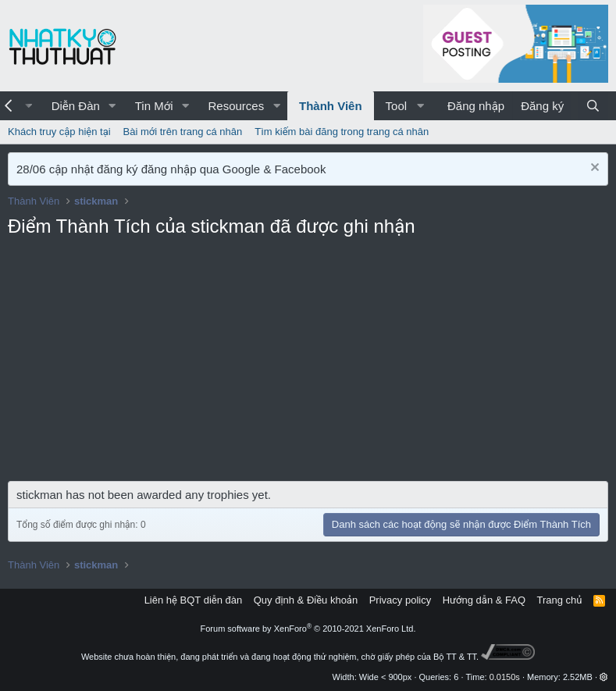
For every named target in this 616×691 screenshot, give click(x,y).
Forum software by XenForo (308, 629)
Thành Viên (331, 106)
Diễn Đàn (76, 106)
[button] (112, 106)
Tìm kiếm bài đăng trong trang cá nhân (342, 132)
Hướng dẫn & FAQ (484, 600)
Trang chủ (560, 600)
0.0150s (505, 677)
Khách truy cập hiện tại (59, 132)
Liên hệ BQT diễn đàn (194, 600)
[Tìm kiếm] (593, 106)
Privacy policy (400, 600)
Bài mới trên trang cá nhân (183, 132)
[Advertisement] (308, 364)
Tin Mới (154, 106)
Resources (236, 106)
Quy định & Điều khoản (306, 600)
